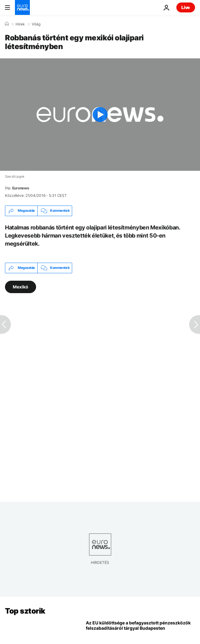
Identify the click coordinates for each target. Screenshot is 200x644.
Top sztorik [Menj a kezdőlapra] (25, 611)
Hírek (20, 24)
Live (186, 7)
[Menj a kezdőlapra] (22, 7)
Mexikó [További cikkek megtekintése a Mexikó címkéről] (21, 286)
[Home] (7, 24)
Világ (36, 24)
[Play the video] (100, 115)
